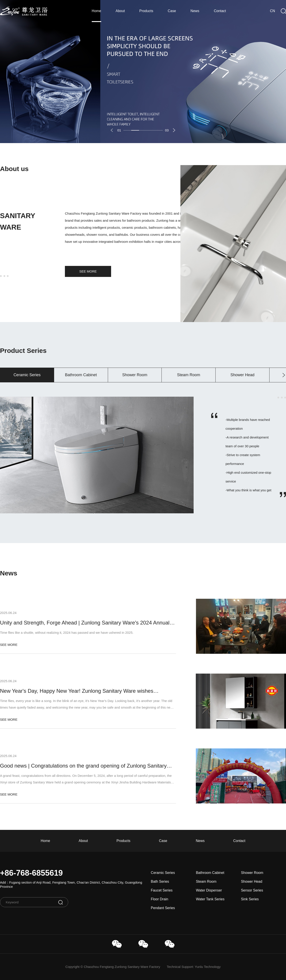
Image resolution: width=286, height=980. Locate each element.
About (120, 11)
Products (146, 11)
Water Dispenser (209, 890)
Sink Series (250, 899)
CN (272, 11)
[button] (112, 130)
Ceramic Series (163, 873)
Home (96, 11)
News (195, 11)
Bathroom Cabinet (210, 873)
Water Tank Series (210, 899)
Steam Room (206, 881)
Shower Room (252, 873)
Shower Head (252, 881)
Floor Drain (160, 899)
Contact (220, 11)
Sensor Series (252, 890)
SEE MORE (88, 271)
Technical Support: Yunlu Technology (194, 967)
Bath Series (160, 881)
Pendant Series (163, 908)
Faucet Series (162, 890)
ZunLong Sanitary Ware (24, 11)
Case (172, 11)
